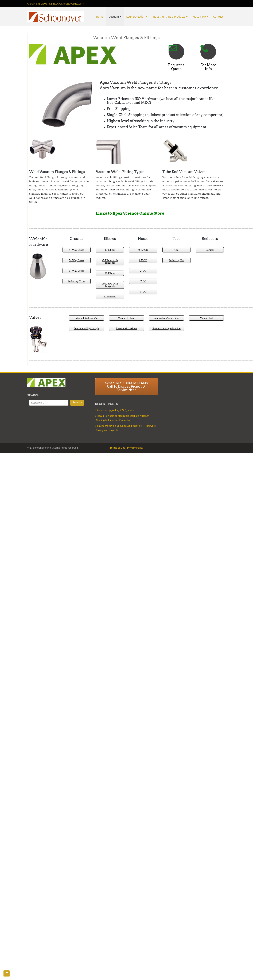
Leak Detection (136, 17)
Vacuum (114, 17)
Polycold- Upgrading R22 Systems (116, 410)
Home (100, 17)
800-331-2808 (37, 4)
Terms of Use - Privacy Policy (126, 448)
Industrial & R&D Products (169, 17)
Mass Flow (199, 17)
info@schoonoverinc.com (67, 4)
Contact (218, 17)
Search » (77, 402)
